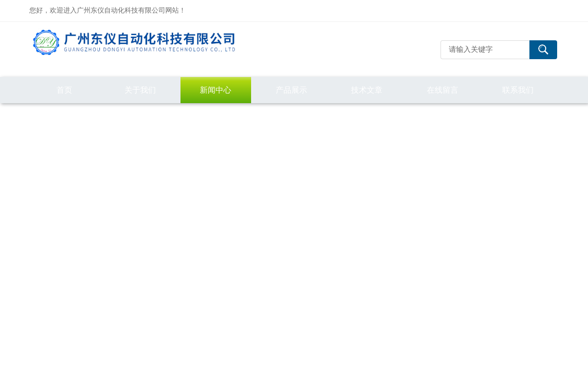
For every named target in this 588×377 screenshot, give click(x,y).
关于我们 (140, 90)
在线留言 (443, 90)
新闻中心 (216, 90)
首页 (64, 90)
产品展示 (291, 90)
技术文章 (367, 90)
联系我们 (518, 90)
